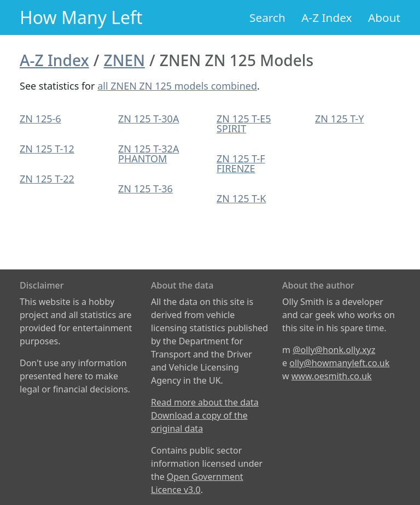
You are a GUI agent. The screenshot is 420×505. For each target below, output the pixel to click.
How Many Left (81, 17)
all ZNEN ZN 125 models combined (177, 86)
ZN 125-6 (40, 119)
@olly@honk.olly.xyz (334, 350)
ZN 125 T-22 (47, 179)
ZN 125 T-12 (47, 149)
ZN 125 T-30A (148, 119)
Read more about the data (205, 402)
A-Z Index (326, 17)
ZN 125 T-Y (340, 119)
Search (267, 17)
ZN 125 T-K (241, 198)
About (384, 17)
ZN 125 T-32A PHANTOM (148, 154)
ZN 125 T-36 (145, 189)
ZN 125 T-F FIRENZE (241, 163)
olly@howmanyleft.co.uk (339, 363)
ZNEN (124, 60)
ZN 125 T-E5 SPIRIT (244, 124)
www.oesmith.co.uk (332, 376)
